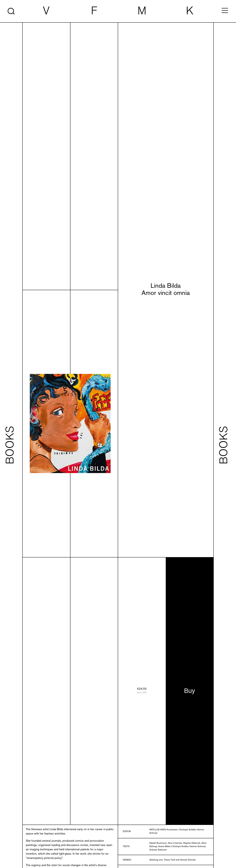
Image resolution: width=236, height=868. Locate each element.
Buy (190, 691)
